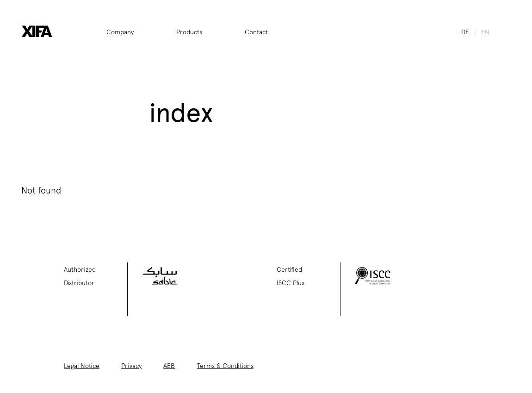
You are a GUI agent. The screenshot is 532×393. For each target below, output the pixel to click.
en (485, 31)
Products (189, 31)
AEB (169, 365)
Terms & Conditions (225, 365)
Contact (256, 31)
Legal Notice (82, 365)
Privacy (131, 365)
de (465, 31)
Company (120, 31)
